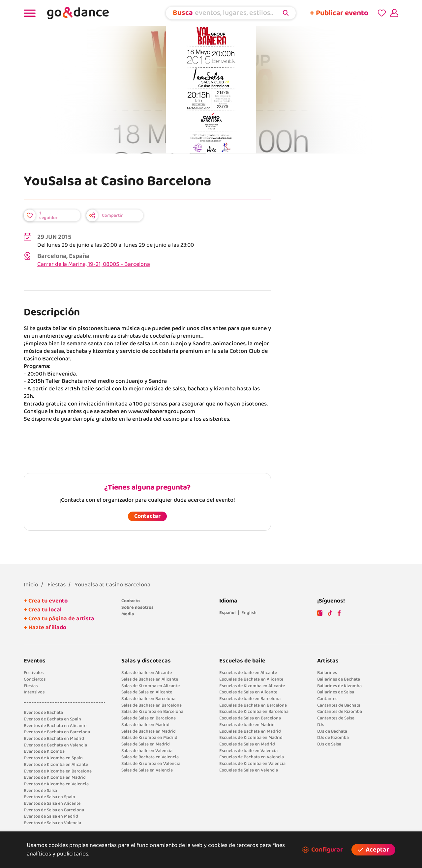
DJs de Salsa (329, 744)
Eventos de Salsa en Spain (49, 797)
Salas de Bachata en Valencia (150, 757)
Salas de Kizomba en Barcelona (152, 712)
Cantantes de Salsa (336, 718)
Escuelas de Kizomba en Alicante (252, 686)
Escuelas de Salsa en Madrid (247, 744)
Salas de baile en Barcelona (148, 699)
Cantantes (327, 699)
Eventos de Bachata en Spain (52, 719)
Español (227, 613)
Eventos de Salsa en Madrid (51, 816)
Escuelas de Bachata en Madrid (250, 731)
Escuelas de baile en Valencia (248, 751)
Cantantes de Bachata (339, 705)
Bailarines (327, 673)
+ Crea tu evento (46, 601)
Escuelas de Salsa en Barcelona (250, 718)
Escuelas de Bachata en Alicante (251, 679)
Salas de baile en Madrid (145, 725)
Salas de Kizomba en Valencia (151, 764)
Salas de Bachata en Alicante (150, 679)
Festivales (34, 673)
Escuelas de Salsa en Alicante (248, 692)
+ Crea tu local (43, 610)
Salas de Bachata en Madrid (149, 731)
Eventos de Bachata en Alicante (55, 726)
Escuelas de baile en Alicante (248, 673)
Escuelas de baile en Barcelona (250, 699)
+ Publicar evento (339, 13)
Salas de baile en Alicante (147, 673)
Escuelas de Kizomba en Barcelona (254, 712)
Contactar (147, 516)
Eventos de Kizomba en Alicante (56, 765)
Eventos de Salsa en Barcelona (54, 810)
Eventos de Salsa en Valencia (52, 823)
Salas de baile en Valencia (147, 751)
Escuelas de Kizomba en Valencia (252, 764)
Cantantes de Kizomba (340, 712)
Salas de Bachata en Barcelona (151, 705)
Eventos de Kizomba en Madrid (55, 777)
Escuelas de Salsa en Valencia (249, 770)
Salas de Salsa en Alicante (147, 692)
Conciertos (35, 679)
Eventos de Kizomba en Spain (53, 758)
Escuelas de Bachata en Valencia (252, 757)
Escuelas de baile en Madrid (247, 725)
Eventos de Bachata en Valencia (55, 745)
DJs (321, 725)
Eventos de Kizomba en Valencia (56, 784)
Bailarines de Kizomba (339, 686)
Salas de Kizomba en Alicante (151, 686)
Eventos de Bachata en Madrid (54, 739)
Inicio (31, 585)
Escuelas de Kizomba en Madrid (251, 738)
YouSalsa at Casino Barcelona (112, 585)
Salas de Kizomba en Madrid (149, 738)
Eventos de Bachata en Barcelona (57, 732)
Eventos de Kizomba (44, 751)
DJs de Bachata (332, 731)
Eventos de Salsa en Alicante (52, 803)
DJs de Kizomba (333, 738)
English (249, 613)
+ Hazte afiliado (45, 628)
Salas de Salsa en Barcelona (149, 718)
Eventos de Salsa (40, 791)
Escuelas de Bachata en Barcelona (253, 705)
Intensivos (34, 692)
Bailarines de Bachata (339, 679)
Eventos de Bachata (43, 713)
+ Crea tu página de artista (59, 619)
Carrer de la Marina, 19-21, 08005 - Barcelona (94, 264)
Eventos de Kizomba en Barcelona (58, 771)
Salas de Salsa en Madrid (146, 744)
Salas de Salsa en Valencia (147, 770)
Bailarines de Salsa (336, 692)
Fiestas (57, 585)
